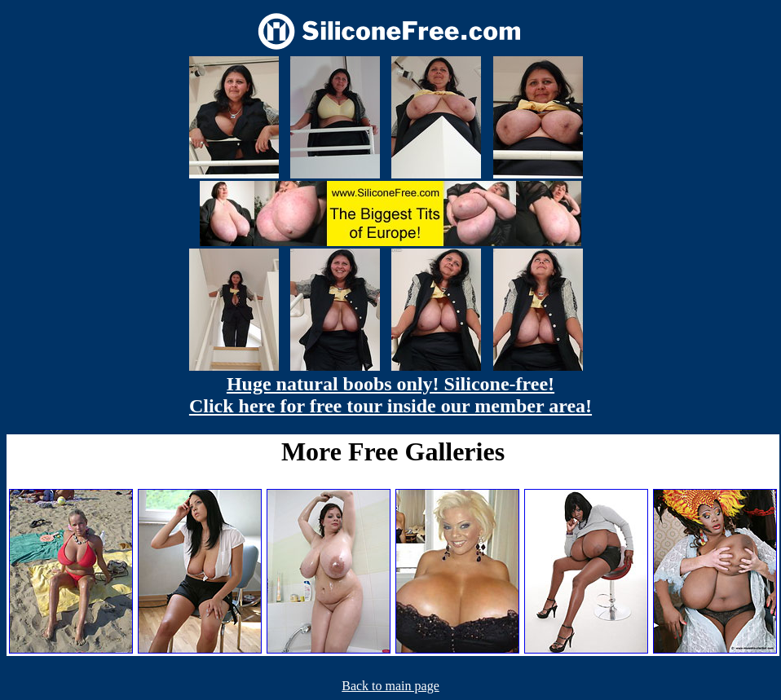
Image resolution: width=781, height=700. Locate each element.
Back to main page (390, 686)
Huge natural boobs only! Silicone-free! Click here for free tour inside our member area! (390, 395)
